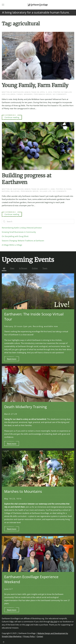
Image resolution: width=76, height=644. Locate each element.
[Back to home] (38, 5)
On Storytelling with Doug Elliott (15, 236)
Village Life (46, 191)
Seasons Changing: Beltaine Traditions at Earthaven (23, 241)
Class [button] (12, 268)
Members (28, 94)
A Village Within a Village (12, 245)
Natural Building (11, 191)
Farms (20, 94)
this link (54, 622)
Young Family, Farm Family (35, 85)
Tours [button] (45, 268)
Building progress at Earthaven (27, 179)
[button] (3, 5)
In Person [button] (23, 268)
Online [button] (35, 268)
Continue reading (12, 117)
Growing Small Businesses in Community (19, 232)
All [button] (4, 268)
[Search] (38, 221)
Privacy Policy (29, 636)
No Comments (60, 94)
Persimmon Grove (43, 94)
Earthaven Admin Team (25, 92)
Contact (40, 636)
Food (69, 189)
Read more (12, 359)
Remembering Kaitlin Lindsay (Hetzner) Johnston (22, 228)
